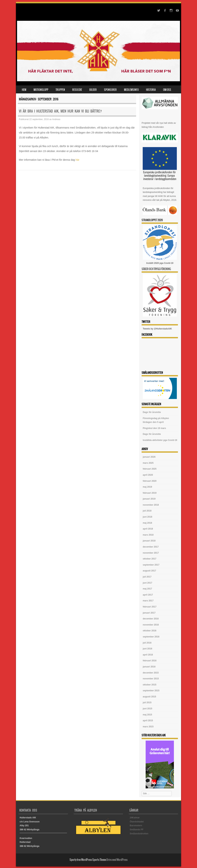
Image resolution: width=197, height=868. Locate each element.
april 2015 (148, 721)
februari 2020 (150, 481)
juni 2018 (147, 517)
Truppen (60, 90)
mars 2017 (148, 601)
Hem (24, 90)
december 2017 (151, 547)
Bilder (93, 90)
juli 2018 (147, 511)
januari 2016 (149, 667)
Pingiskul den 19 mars (154, 428)
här (78, 160)
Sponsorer (110, 90)
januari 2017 (149, 613)
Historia (151, 90)
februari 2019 (150, 493)
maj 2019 (147, 487)
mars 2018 (148, 535)
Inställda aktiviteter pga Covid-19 (160, 440)
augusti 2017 (149, 571)
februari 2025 (150, 469)
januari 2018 (149, 541)
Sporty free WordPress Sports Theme (88, 860)
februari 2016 (150, 661)
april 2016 (148, 655)
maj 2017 (147, 589)
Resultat (77, 90)
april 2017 (148, 595)
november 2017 (151, 553)
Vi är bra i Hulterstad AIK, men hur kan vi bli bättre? (60, 111)
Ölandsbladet (137, 822)
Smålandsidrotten (139, 834)
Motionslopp (41, 90)
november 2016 (151, 625)
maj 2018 (147, 523)
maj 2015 (147, 715)
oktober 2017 (149, 559)
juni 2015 (147, 709)
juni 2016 (147, 649)
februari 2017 (150, 607)
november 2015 (151, 679)
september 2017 (151, 565)
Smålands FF (137, 830)
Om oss (167, 90)
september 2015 (151, 691)
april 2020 (148, 475)
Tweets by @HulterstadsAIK (157, 329)
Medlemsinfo (131, 90)
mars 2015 (148, 727)
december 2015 (151, 673)
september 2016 (151, 637)
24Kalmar (135, 818)
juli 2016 (147, 643)
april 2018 (148, 529)
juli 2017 (147, 577)
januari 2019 (149, 499)
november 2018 (151, 505)
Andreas (56, 119)
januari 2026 (149, 457)
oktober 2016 (149, 631)
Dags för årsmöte (152, 412)
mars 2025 (148, 463)
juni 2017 (147, 583)
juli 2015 (147, 703)
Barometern (136, 826)
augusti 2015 (149, 697)
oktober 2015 (149, 685)
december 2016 (151, 619)
